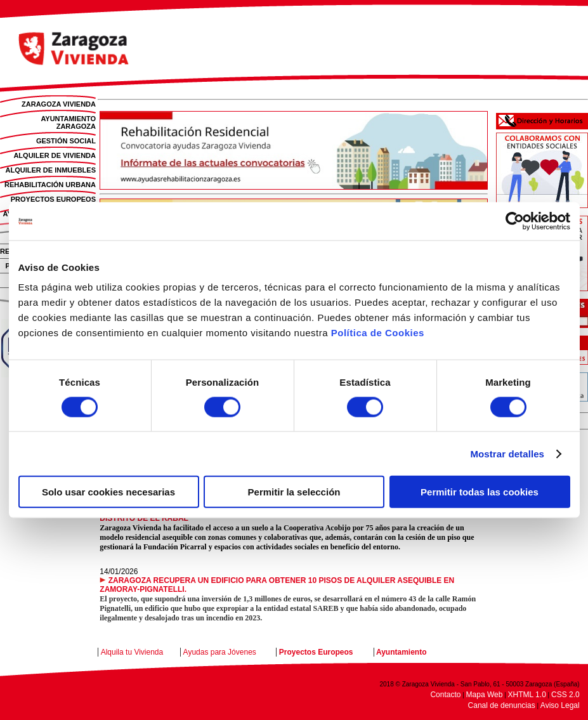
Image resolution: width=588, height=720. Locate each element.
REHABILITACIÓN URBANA (50, 185)
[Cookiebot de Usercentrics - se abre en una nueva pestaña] (515, 221)
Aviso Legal (560, 705)
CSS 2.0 (565, 695)
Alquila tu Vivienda (132, 652)
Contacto (445, 695)
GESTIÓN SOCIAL (66, 141)
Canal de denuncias (502, 705)
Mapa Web (485, 695)
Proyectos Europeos (316, 652)
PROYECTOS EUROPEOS (53, 199)
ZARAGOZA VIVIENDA (59, 104)
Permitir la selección (294, 492)
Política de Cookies (378, 333)
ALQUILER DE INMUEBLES (51, 170)
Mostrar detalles (507, 453)
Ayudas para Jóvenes (220, 652)
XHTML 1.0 (527, 695)
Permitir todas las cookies (480, 492)
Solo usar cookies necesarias (108, 492)
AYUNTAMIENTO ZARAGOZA (68, 122)
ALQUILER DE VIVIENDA (55, 155)
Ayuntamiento (402, 652)
